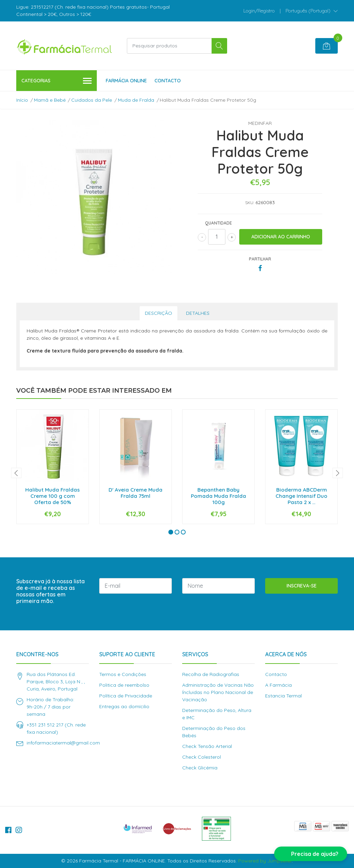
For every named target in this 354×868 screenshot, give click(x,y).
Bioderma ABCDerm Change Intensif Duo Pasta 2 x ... (301, 496)
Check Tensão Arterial (207, 746)
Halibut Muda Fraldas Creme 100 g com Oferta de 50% (53, 496)
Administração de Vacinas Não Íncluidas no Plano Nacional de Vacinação (218, 692)
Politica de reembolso (124, 685)
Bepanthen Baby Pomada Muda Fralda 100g (218, 496)
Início (22, 100)
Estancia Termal (283, 696)
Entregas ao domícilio (124, 706)
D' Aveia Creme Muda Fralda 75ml (136, 493)
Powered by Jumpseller (265, 861)
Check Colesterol (202, 757)
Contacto (168, 81)
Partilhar (260, 259)
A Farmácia (278, 685)
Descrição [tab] (159, 313)
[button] (312, 11)
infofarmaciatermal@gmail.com (63, 743)
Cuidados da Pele (92, 100)
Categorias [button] (57, 81)
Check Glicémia (200, 768)
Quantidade (218, 223)
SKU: (250, 203)
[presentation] (16, 473)
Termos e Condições (123, 674)
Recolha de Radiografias (211, 674)
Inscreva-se (302, 586)
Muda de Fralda (136, 100)
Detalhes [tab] (198, 313)
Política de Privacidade (126, 696)
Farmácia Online (126, 81)
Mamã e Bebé (50, 100)
